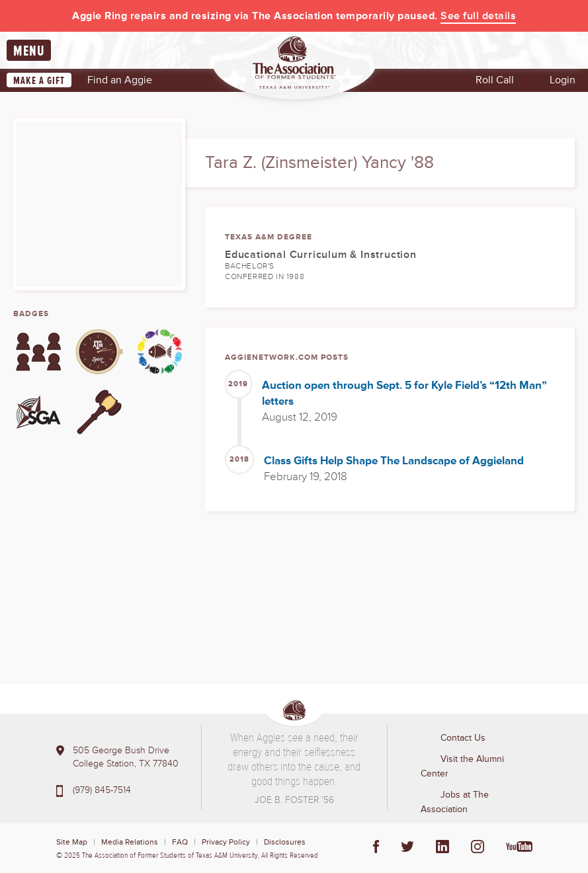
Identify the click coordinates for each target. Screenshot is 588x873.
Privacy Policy (226, 842)
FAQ (180, 842)
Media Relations (130, 842)
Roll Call (495, 80)
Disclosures (285, 842)
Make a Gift (39, 81)
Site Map (72, 842)
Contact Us (463, 738)
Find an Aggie (120, 80)
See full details (478, 16)
